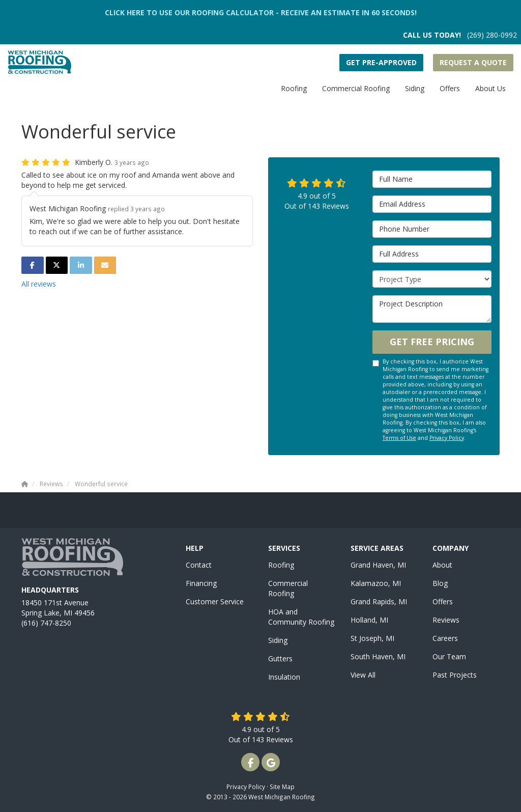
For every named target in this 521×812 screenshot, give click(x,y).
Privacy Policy (447, 438)
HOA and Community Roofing (301, 617)
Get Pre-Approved (381, 62)
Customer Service (215, 601)
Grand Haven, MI (378, 565)
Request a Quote (473, 62)
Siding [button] (415, 88)
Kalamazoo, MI (376, 583)
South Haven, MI (378, 656)
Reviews (446, 620)
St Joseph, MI (372, 638)
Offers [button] (450, 88)
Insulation (284, 677)
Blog (440, 583)
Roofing (281, 565)
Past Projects (455, 675)
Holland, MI (369, 620)
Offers (443, 601)
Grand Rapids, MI (379, 601)
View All (363, 675)
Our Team (449, 656)
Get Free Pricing (432, 342)
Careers (445, 638)
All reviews (39, 284)
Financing (201, 583)
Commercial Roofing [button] (356, 88)
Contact (199, 565)
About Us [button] (490, 88)
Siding (278, 640)
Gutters (280, 659)
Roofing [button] (294, 88)
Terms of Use (399, 438)
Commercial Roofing (288, 588)
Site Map (282, 787)
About (442, 565)
